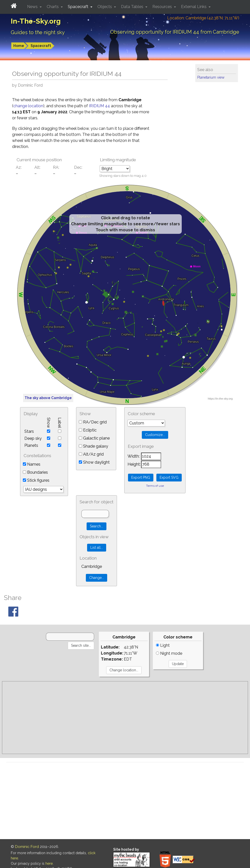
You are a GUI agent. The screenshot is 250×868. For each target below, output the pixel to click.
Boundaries (35, 472)
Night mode (169, 653)
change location (28, 106)
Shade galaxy (93, 446)
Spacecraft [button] (79, 7)
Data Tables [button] (133, 7)
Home (19, 46)
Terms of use (155, 486)
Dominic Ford (27, 847)
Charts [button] (53, 7)
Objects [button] (105, 7)
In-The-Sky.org (36, 21)
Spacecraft (41, 46)
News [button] (33, 7)
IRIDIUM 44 (100, 106)
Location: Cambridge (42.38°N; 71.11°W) (203, 18)
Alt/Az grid (91, 454)
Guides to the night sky (38, 32)
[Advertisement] (125, 718)
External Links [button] (194, 7)
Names (32, 464)
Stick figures (36, 480)
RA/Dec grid (93, 422)
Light (163, 645)
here (49, 863)
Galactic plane (94, 438)
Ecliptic (88, 430)
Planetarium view (211, 77)
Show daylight (94, 462)
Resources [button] (163, 7)
